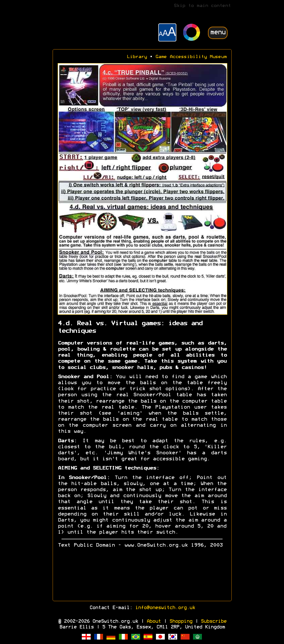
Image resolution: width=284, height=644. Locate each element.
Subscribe (213, 621)
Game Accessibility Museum (191, 57)
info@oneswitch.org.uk (165, 608)
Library (137, 57)
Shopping (181, 621)
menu (218, 33)
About (154, 621)
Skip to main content (202, 6)
